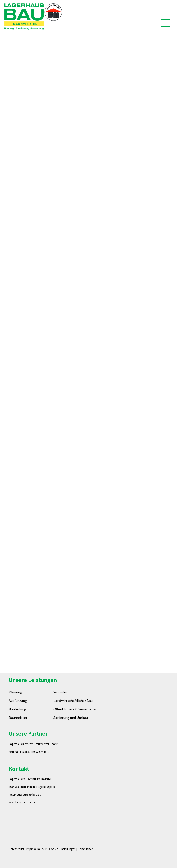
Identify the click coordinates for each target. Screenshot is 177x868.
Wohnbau (61, 692)
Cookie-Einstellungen (62, 849)
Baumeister (18, 718)
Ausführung (18, 701)
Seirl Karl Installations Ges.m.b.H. (29, 752)
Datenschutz (16, 849)
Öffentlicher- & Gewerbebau (75, 709)
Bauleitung (18, 709)
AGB (44, 849)
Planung (15, 692)
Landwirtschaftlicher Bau (73, 701)
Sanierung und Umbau (71, 718)
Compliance (85, 849)
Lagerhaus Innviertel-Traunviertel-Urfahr (33, 744)
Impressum (33, 849)
